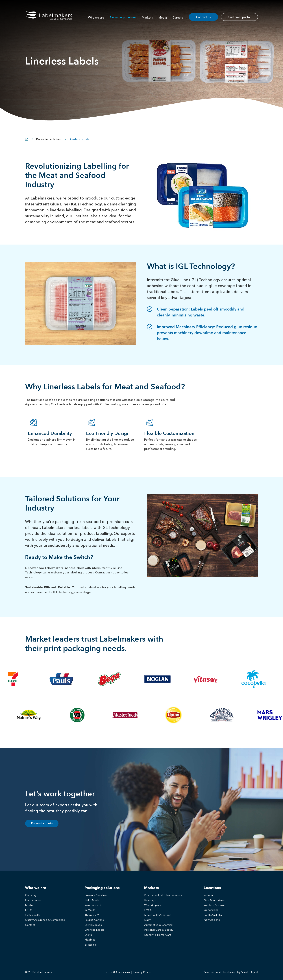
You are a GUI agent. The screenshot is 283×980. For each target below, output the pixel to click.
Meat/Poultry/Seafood (158, 915)
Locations (212, 888)
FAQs (29, 910)
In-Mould (90, 910)
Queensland (211, 910)
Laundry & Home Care (158, 935)
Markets (147, 17)
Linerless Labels (94, 930)
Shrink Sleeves (93, 925)
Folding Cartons (94, 920)
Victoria (208, 895)
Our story (31, 895)
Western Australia (215, 905)
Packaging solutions (123, 17)
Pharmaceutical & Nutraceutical (163, 895)
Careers (178, 17)
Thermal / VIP (93, 915)
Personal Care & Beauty (159, 930)
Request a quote (42, 823)
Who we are (96, 17)
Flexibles (90, 940)
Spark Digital (250, 972)
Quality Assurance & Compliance (45, 920)
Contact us (203, 17)
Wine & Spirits (153, 905)
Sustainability (33, 915)
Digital (89, 935)
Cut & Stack (92, 900)
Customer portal (239, 17)
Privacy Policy (142, 972)
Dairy (147, 920)
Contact (30, 925)
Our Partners (33, 900)
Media (163, 17)
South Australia (213, 915)
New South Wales (215, 900)
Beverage (150, 900)
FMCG (148, 910)
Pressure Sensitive (96, 895)
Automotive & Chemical (159, 925)
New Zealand (212, 920)
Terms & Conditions (117, 972)
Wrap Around (93, 905)
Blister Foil (91, 945)
